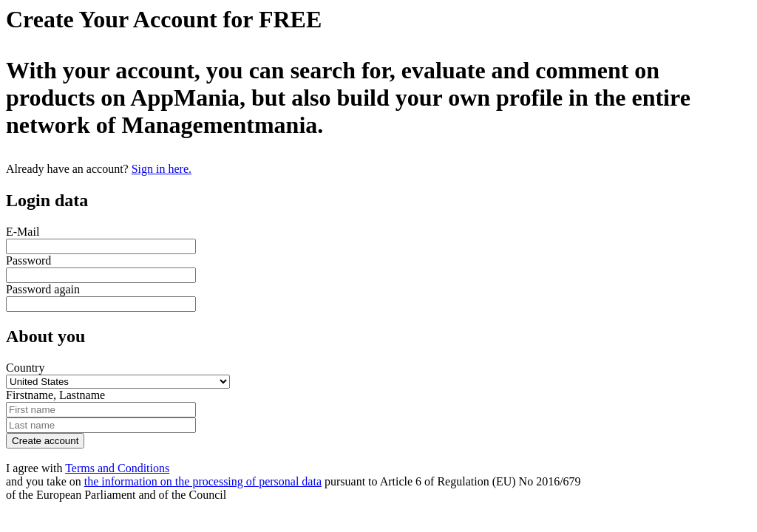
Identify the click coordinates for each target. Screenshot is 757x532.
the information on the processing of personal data (203, 481)
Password (28, 260)
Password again (43, 289)
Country (25, 368)
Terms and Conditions (117, 468)
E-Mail (23, 232)
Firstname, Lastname (55, 395)
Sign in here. (162, 169)
